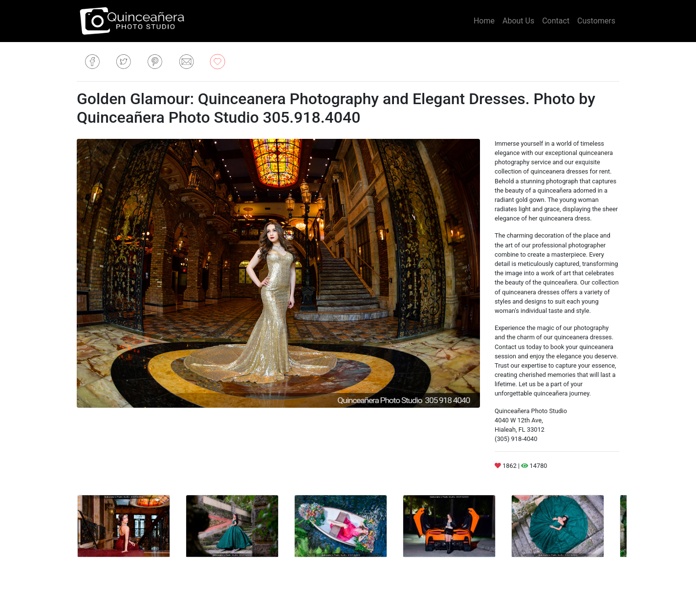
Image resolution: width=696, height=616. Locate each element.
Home (484, 21)
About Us (518, 21)
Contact (556, 21)
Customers (596, 21)
